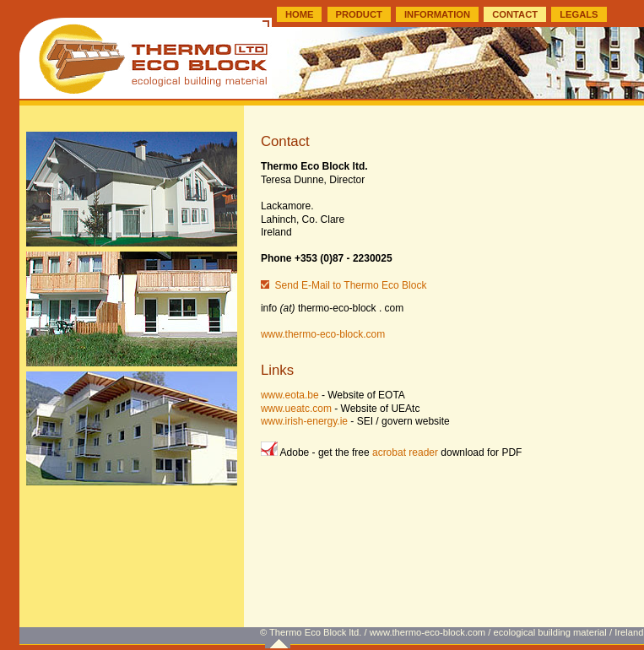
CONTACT (515, 14)
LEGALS (579, 14)
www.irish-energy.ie (304, 421)
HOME (300, 14)
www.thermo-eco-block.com (323, 334)
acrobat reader (405, 452)
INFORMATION (437, 14)
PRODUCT (359, 14)
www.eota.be (290, 395)
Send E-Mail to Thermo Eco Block (351, 285)
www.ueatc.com (296, 409)
